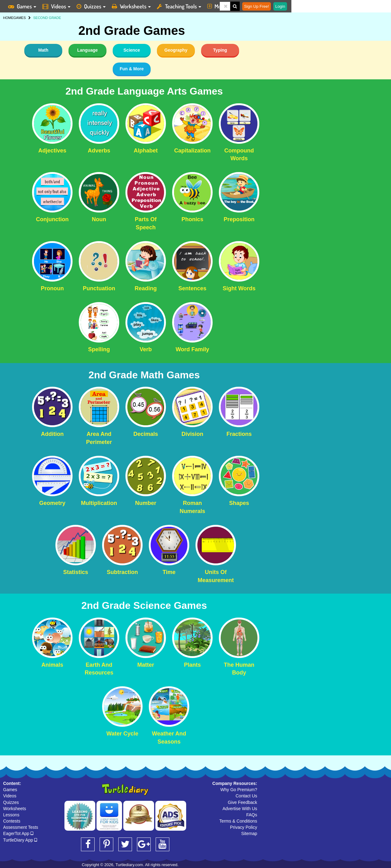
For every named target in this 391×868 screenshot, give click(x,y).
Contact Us (246, 796)
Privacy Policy (244, 827)
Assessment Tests (21, 827)
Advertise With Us (240, 809)
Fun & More (132, 69)
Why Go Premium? (239, 790)
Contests (12, 821)
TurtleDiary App (20, 840)
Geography (176, 50)
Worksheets (15, 809)
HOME (8, 18)
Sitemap (249, 833)
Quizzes (11, 802)
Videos (10, 796)
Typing (220, 50)
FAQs (252, 815)
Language (87, 50)
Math (43, 50)
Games (10, 790)
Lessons (11, 815)
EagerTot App (18, 833)
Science (132, 50)
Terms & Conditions (238, 821)
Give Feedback (243, 802)
